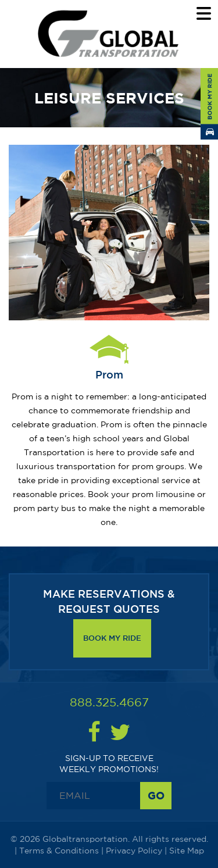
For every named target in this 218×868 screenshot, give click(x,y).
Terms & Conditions (59, 851)
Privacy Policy (134, 851)
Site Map (187, 851)
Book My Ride (112, 638)
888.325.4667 (109, 702)
